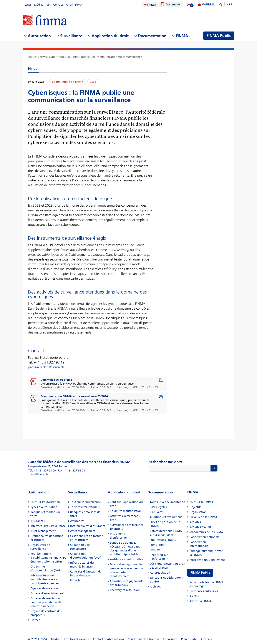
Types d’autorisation (44, 507)
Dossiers (155, 550)
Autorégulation (160, 573)
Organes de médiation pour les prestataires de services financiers (46, 602)
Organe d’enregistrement (47, 593)
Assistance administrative (127, 559)
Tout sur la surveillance (85, 502)
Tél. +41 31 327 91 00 (42, 471)
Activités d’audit (200, 527)
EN (156, 387)
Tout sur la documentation (167, 502)
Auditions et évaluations (166, 517)
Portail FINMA (74, 5)
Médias (39, 5)
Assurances (37, 521)
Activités (195, 522)
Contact (58, 5)
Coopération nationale (204, 537)
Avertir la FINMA (201, 601)
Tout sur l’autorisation (45, 502)
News (149, 5)
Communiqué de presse (56, 380)
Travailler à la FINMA (203, 517)
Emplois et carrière (77, 639)
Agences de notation (44, 588)
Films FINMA (158, 545)
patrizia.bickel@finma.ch (46, 367)
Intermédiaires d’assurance (48, 526)
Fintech (35, 620)
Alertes (194, 596)
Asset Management (43, 531)
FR (231, 4)
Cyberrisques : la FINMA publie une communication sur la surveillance (95, 57)
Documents (170, 4)
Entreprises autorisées (204, 591)
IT (149, 387)
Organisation (198, 512)
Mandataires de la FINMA (206, 532)
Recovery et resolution (125, 590)
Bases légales (158, 507)
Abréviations (115, 639)
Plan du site (189, 639)
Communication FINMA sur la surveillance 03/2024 (74, 396)
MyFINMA (208, 4)
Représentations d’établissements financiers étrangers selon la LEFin (48, 558)
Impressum (170, 639)
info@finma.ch (39, 474)
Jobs (48, 5)
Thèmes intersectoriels (85, 507)
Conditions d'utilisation (143, 639)
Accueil (27, 5)
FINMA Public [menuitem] (219, 36)
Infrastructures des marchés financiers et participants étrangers (45, 579)
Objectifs (195, 507)
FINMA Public (200, 573)
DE (136, 387)
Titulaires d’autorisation (126, 511)
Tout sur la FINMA (201, 502)
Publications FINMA (163, 540)
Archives (155, 587)
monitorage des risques (128, 161)
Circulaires (157, 512)
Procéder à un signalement (207, 560)
